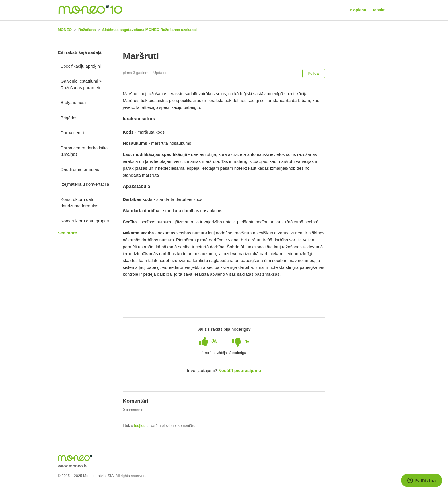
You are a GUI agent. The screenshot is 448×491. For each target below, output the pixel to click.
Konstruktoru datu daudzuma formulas (79, 203)
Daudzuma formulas (80, 169)
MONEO (65, 30)
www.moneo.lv (73, 466)
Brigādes (69, 118)
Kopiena (358, 10)
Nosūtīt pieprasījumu (240, 370)
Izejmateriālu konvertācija (85, 184)
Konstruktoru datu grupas (85, 221)
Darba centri (72, 133)
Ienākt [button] (379, 10)
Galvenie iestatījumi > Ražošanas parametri (81, 84)
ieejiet (139, 426)
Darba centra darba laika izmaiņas (84, 151)
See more (67, 233)
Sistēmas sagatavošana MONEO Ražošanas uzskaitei (150, 30)
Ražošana (87, 30)
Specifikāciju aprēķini (81, 66)
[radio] (208, 341)
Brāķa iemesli (73, 102)
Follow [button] (314, 73)
